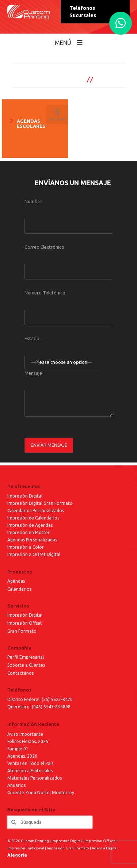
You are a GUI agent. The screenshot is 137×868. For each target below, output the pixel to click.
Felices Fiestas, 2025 (28, 741)
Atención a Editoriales (30, 771)
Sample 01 (18, 749)
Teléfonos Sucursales (83, 12)
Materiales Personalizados (35, 778)
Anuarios (16, 785)
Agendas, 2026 (22, 756)
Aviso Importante (25, 734)
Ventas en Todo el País (30, 763)
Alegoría (17, 855)
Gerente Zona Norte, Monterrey (41, 793)
